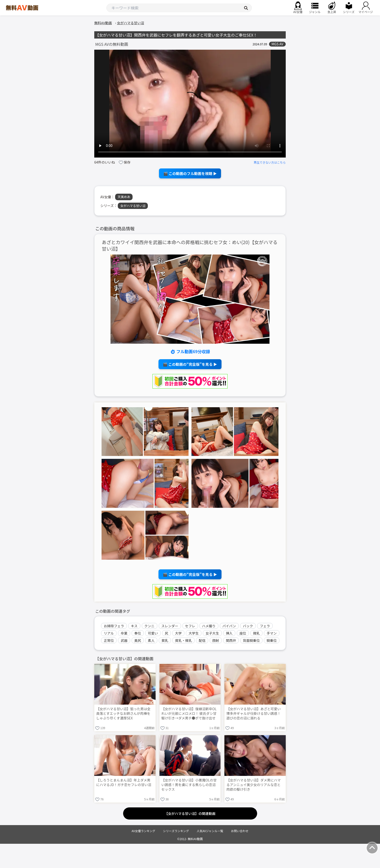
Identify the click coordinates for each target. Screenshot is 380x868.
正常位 (109, 640)
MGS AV (277, 44)
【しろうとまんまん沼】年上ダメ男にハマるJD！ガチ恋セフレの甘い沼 (124, 782)
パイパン (229, 626)
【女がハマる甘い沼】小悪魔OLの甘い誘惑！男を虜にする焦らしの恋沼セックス (189, 785)
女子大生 (212, 633)
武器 (124, 640)
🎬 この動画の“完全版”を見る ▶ (190, 364)
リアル (109, 633)
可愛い (153, 633)
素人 (151, 640)
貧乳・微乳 (183, 640)
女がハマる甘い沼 (133, 206)
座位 (243, 633)
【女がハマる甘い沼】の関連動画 (190, 813)
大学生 (194, 633)
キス (134, 626)
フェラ (265, 626)
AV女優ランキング (143, 831)
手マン (272, 633)
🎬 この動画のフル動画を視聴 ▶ (190, 173)
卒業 (124, 633)
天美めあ (124, 197)
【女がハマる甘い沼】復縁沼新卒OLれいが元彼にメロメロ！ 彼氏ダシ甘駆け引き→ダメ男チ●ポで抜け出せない (189, 714)
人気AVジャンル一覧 (210, 831)
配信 (202, 640)
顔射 (216, 640)
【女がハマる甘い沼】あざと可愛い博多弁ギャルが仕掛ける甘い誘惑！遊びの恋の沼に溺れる (253, 713)
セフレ (190, 626)
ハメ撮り (209, 626)
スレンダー (170, 626)
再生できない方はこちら (270, 162)
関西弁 (231, 640)
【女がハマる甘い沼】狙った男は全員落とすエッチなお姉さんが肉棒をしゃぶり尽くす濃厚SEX (123, 713)
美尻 (138, 640)
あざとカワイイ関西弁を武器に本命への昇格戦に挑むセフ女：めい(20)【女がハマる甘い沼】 (190, 246)
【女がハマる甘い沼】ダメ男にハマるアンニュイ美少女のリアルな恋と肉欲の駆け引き (253, 785)
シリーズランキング (176, 831)
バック (248, 626)
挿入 (229, 633)
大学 (178, 633)
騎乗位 (272, 640)
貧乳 (165, 640)
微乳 (256, 633)
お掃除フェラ (114, 626)
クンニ (150, 626)
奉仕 (138, 633)
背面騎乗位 (251, 640)
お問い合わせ (240, 831)
